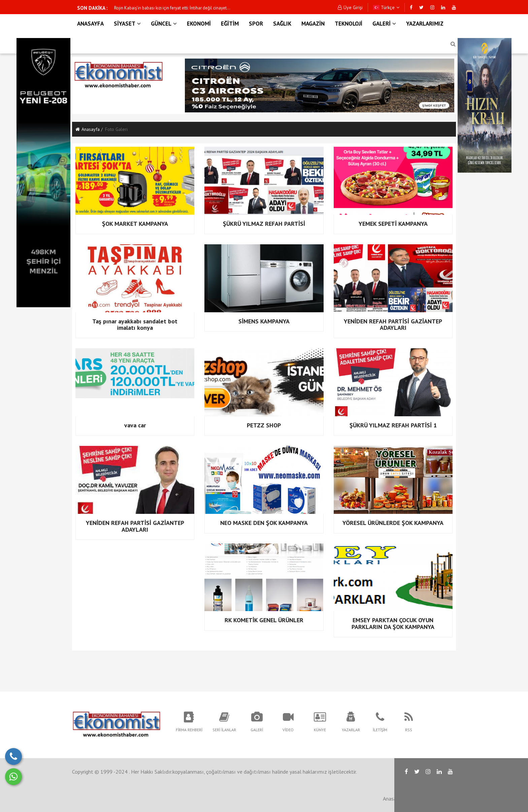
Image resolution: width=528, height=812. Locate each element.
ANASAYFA (90, 24)
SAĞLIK (282, 24)
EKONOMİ (199, 24)
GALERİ (384, 24)
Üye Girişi (350, 7)
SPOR (256, 24)
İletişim (437, 799)
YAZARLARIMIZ (425, 24)
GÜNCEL (164, 24)
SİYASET (127, 24)
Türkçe (386, 7)
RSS (416, 799)
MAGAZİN (313, 24)
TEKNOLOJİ (349, 24)
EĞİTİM (230, 24)
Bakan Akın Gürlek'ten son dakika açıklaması (156, 8)
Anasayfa (88, 129)
